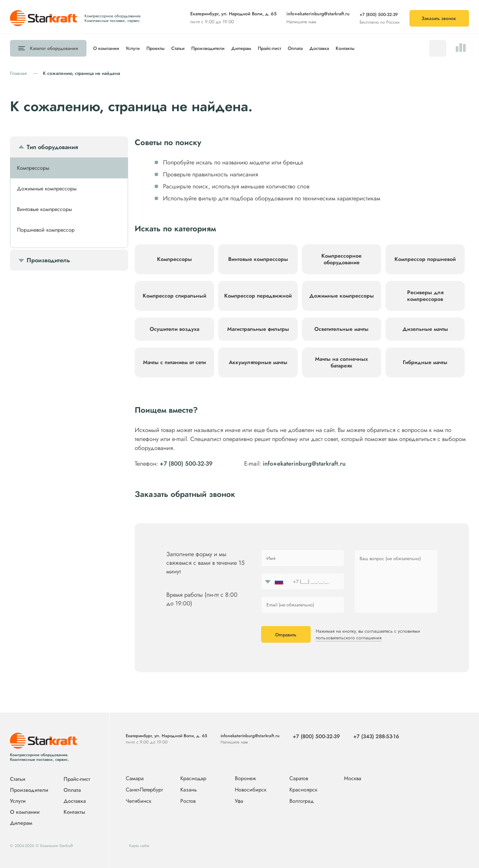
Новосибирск (251, 790)
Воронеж (245, 779)
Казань (189, 790)
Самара (135, 779)
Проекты (156, 48)
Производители (208, 48)
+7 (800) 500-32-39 (379, 14)
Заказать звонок (439, 18)
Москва (353, 778)
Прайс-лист (269, 48)
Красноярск (303, 790)
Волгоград (302, 801)
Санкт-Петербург (144, 790)
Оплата (295, 48)
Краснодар (193, 779)
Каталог (54, 48)
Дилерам (241, 48)
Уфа (239, 801)
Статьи (178, 48)
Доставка (319, 48)
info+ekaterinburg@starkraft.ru (318, 14)
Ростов (188, 801)
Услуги (133, 48)
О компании (106, 48)
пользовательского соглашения (349, 638)
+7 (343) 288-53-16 (376, 736)
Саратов (299, 779)
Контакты (345, 48)
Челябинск (139, 801)
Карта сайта (139, 846)
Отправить (286, 635)
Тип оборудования (52, 147)
